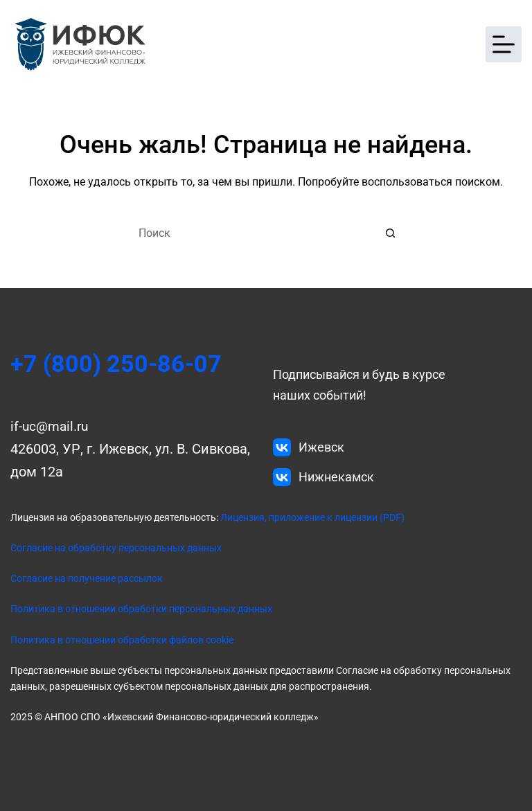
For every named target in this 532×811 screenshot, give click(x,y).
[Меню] (504, 44)
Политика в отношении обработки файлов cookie (122, 640)
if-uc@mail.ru (52, 426)
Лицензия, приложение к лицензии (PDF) (311, 517)
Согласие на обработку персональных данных (116, 548)
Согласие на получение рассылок (87, 578)
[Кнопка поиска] (391, 233)
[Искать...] (252, 233)
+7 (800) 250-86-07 (122, 364)
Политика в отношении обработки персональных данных (141, 609)
